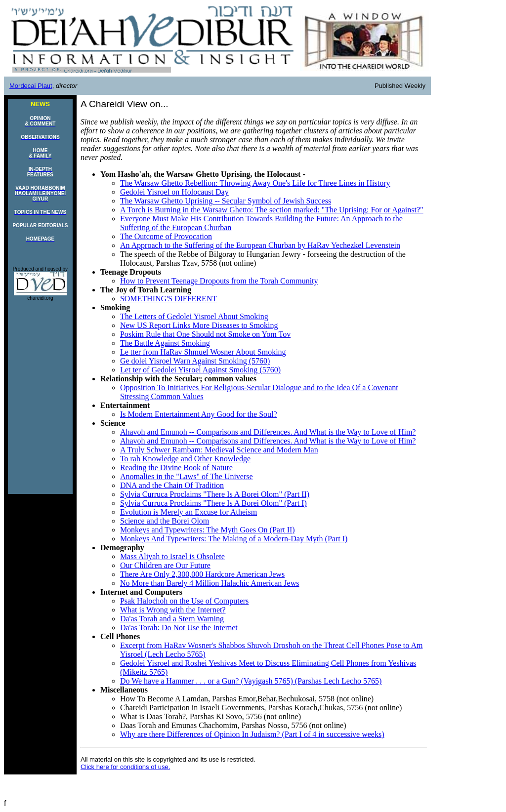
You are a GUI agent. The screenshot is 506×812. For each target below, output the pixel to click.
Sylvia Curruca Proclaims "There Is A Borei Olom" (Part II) (215, 494)
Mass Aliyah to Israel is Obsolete (172, 556)
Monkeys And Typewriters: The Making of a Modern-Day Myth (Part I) (234, 539)
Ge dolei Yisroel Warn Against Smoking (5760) (195, 361)
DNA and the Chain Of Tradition (172, 485)
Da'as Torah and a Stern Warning (172, 619)
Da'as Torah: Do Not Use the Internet (179, 628)
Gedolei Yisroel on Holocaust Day (174, 192)
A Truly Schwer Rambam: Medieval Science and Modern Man (219, 450)
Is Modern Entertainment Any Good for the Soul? (199, 414)
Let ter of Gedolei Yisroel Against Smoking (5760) (200, 370)
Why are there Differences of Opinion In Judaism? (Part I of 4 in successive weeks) (252, 734)
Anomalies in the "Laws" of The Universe (187, 476)
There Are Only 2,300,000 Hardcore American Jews (202, 574)
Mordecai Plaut (31, 86)
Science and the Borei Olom (165, 521)
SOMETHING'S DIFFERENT (169, 299)
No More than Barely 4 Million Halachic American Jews (210, 583)
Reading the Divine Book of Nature (176, 467)
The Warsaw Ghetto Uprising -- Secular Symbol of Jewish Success (226, 201)
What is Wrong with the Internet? (173, 610)
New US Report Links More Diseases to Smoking (199, 325)
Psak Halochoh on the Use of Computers (184, 601)
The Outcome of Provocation (166, 236)
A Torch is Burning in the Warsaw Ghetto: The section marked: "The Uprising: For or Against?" (272, 210)
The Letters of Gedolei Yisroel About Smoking (194, 316)
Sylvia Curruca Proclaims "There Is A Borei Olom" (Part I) (213, 503)
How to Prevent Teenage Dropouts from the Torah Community (219, 281)
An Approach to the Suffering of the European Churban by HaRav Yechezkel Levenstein (260, 245)
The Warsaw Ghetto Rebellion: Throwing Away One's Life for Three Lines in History (255, 183)
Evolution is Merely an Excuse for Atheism (189, 512)
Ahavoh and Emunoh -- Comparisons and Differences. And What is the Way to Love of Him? (268, 432)
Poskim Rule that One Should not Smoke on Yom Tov (205, 334)
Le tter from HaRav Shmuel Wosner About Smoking (203, 352)
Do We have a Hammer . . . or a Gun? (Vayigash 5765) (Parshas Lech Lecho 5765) (251, 681)
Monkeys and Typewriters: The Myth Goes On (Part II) (208, 530)
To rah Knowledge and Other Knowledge (185, 459)
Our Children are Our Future (165, 565)
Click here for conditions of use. (125, 767)
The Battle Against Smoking (165, 343)
